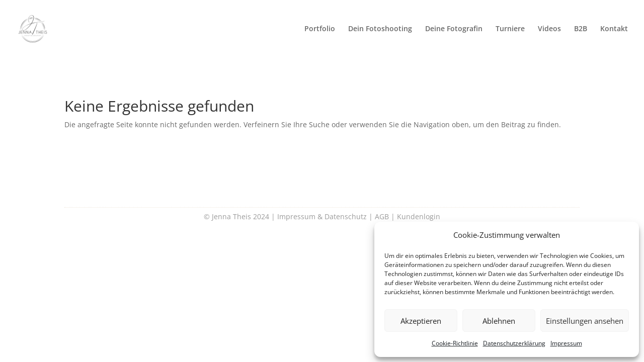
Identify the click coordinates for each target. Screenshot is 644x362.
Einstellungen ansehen (585, 321)
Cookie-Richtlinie (455, 343)
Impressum (566, 343)
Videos (549, 29)
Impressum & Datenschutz (322, 216)
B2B (581, 29)
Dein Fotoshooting (380, 29)
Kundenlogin (419, 216)
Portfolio (320, 29)
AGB (382, 216)
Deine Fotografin (454, 29)
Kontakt (614, 29)
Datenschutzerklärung (514, 343)
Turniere (510, 29)
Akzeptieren (421, 321)
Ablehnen (499, 321)
